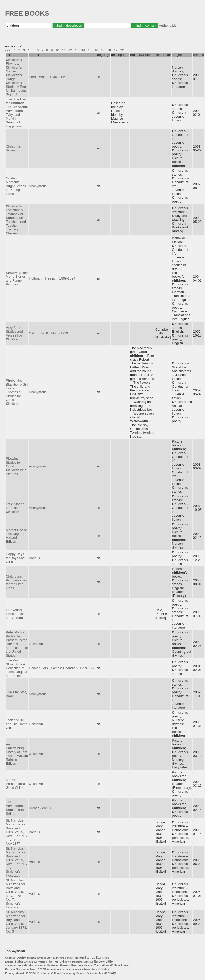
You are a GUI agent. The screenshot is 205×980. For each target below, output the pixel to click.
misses (86, 969)
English (9, 962)
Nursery (99, 962)
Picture (60, 958)
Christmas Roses (13, 148)
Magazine (77, 962)
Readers (77, 965)
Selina (90, 973)
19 (116, 50)
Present (126, 965)
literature (102, 958)
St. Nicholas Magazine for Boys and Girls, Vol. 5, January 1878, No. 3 (16, 922)
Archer (99, 973)
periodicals (25, 965)
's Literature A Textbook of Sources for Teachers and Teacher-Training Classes (16, 220)
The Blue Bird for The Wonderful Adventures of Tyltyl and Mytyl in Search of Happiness (17, 113)
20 (122, 50)
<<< (8, 50)
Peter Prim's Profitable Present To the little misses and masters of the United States (17, 644)
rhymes (53, 962)
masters (77, 969)
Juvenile (41, 958)
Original (21, 969)
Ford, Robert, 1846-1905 (47, 77)
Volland (56, 973)
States (105, 969)
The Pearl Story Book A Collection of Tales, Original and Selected (16, 668)
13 (77, 50)
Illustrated (53, 965)
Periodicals (40, 966)
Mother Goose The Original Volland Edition (16, 536)
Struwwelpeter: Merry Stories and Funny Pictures (17, 278)
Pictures (89, 966)
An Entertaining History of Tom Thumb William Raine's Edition (17, 754)
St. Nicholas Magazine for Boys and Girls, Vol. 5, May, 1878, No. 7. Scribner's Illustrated (16, 894)
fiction (79, 958)
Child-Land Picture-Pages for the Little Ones (16, 582)
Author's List (168, 26)
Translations (102, 965)
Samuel (81, 973)
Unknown (36, 644)
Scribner (67, 969)
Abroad (20, 973)
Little (109, 962)
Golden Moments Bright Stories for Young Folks (16, 186)
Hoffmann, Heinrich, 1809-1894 (52, 278)
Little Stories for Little (15, 508)
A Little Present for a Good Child (15, 784)
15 (90, 50)
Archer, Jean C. (40, 808)
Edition (41, 969)
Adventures (54, 969)
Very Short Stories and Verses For (14, 333)
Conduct (70, 958)
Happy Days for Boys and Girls (15, 558)
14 (83, 50)
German (10, 969)
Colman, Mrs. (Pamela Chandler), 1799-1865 (62, 668)
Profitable (43, 973)
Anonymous (38, 186)
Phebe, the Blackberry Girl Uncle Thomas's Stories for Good (17, 392)
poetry (21, 958)
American (10, 966)
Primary (10, 973)
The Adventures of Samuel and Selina (16, 808)
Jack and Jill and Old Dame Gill (17, 724)
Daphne (30, 973)
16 (96, 50)
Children (10, 958)
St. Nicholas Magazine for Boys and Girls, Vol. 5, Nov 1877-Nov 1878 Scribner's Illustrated (17, 862)
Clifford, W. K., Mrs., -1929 (48, 333)
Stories (90, 958)
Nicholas (88, 962)
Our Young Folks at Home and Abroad (17, 614)
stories (51, 958)
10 (57, 50)
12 (70, 50)
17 (103, 50)
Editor (19, 962)
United (95, 969)
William (115, 965)
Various (34, 558)
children (31, 958)
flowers (65, 965)
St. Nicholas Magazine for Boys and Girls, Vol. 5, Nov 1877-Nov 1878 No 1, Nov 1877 (17, 832)
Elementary (69, 973)
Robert (31, 969)
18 (109, 50)
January (110, 973)
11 (64, 50)
